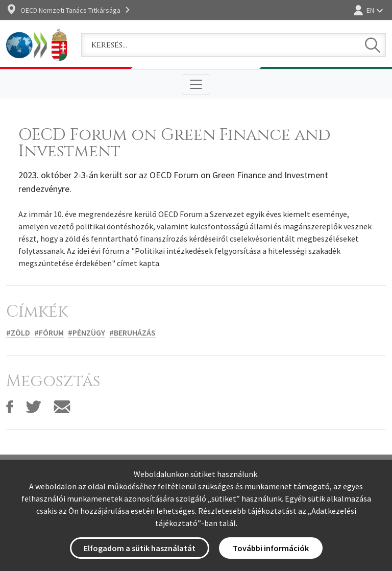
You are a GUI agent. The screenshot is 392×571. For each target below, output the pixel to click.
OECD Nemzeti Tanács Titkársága (70, 10)
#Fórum (49, 332)
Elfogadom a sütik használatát (140, 548)
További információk (271, 548)
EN (370, 10)
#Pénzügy (87, 332)
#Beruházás (132, 332)
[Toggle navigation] (196, 84)
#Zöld (18, 332)
